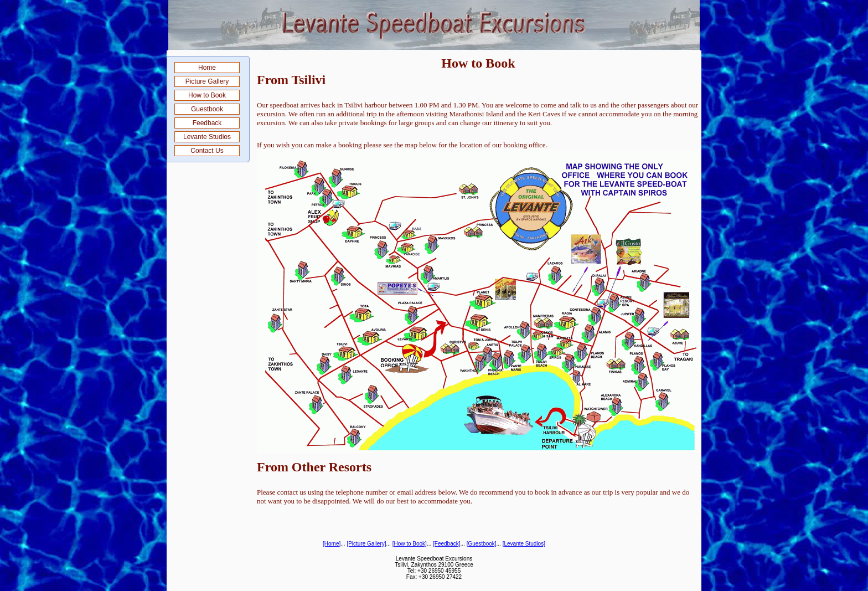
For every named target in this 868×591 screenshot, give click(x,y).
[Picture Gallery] (366, 544)
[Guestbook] (482, 544)
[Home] (332, 544)
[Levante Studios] (524, 544)
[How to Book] (410, 544)
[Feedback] (446, 544)
